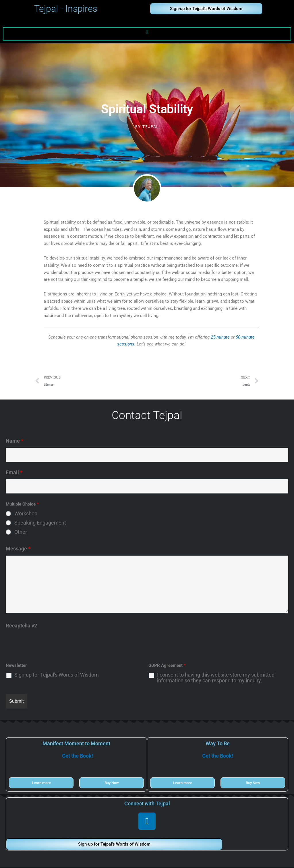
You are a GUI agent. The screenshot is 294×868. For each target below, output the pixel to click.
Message (18, 549)
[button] (147, 32)
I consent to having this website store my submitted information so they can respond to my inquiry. (216, 678)
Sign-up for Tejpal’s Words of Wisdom (57, 675)
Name (14, 441)
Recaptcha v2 (21, 626)
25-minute (220, 337)
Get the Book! (78, 756)
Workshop (26, 514)
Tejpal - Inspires (66, 9)
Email (14, 473)
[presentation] (49, 644)
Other (21, 532)
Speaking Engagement (40, 523)
